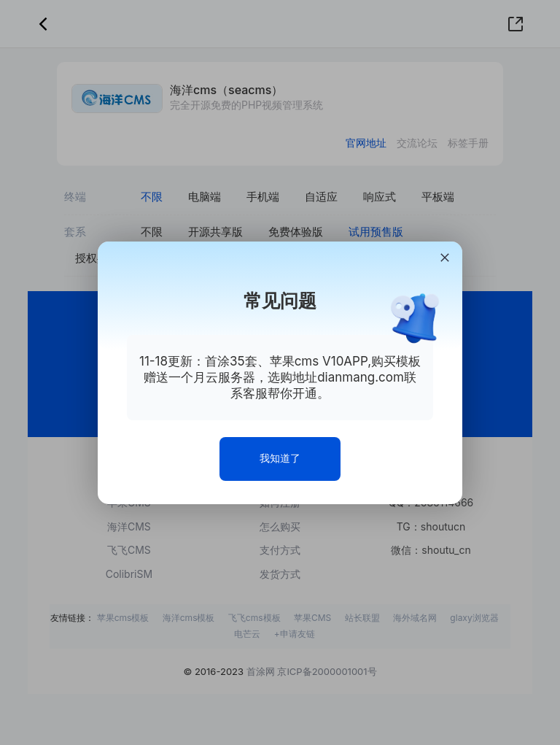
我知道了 (280, 458)
